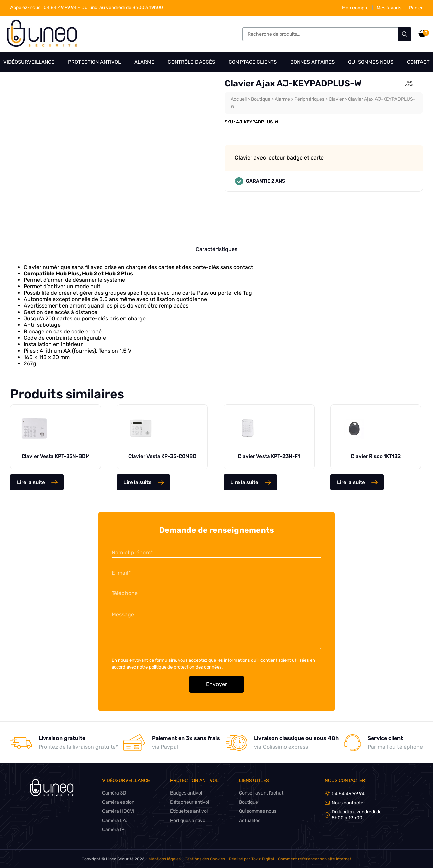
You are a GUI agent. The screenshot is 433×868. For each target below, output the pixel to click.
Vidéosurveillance (29, 62)
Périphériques (312, 99)
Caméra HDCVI (118, 811)
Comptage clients (253, 62)
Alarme (144, 62)
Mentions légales (166, 859)
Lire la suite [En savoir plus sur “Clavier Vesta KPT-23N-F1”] (244, 482)
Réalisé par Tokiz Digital (252, 859)
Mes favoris (389, 8)
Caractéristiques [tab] (217, 249)
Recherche (405, 34)
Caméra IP (113, 830)
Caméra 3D (114, 793)
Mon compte (355, 8)
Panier (416, 8)
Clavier (339, 99)
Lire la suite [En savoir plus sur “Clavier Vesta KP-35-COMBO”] (138, 482)
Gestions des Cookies (206, 859)
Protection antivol (95, 62)
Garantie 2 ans (260, 181)
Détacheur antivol (190, 802)
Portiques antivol (189, 820)
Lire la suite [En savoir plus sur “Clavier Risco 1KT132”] (351, 482)
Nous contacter (345, 780)
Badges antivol (187, 793)
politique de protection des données (186, 667)
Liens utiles (255, 780)
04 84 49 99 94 (44, 8)
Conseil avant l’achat (262, 793)
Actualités (251, 820)
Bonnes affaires (313, 62)
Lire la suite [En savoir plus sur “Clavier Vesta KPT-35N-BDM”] (31, 482)
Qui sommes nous (371, 62)
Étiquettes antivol (190, 811)
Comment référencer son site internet (313, 859)
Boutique (262, 99)
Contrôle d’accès (191, 62)
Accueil (239, 99)
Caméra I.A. (115, 820)
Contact (418, 62)
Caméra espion (119, 802)
